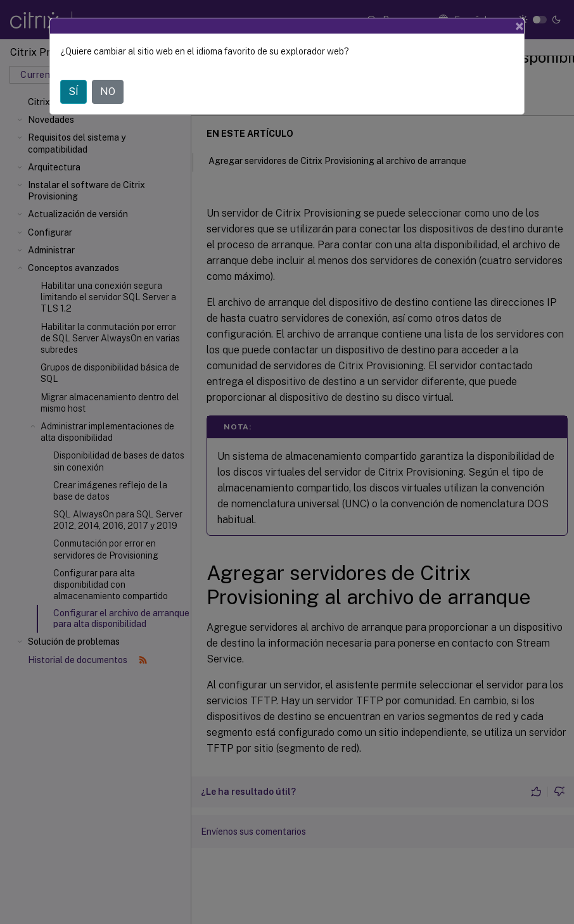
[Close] (520, 26)
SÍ (73, 92)
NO (108, 92)
